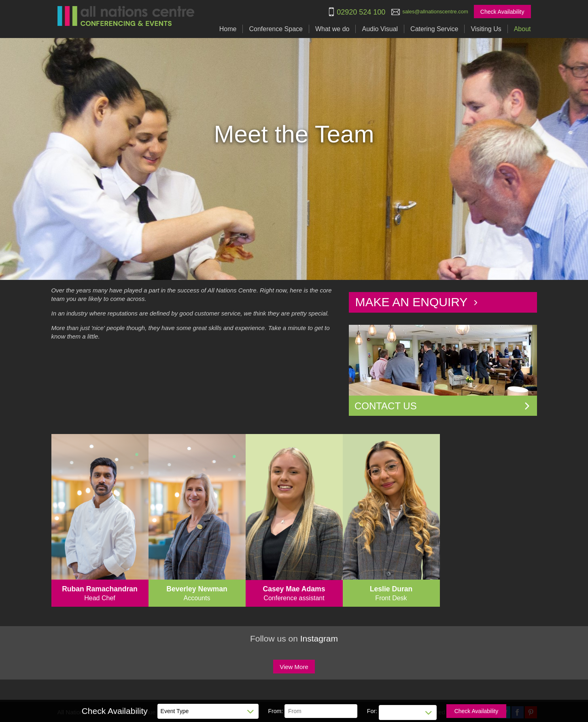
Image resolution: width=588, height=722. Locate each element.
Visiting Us (486, 29)
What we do (332, 29)
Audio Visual (380, 29)
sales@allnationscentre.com (435, 12)
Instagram (319, 638)
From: (276, 711)
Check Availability (502, 12)
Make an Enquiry (417, 302)
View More (294, 667)
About (522, 29)
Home (228, 29)
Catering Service (434, 29)
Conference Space (276, 29)
